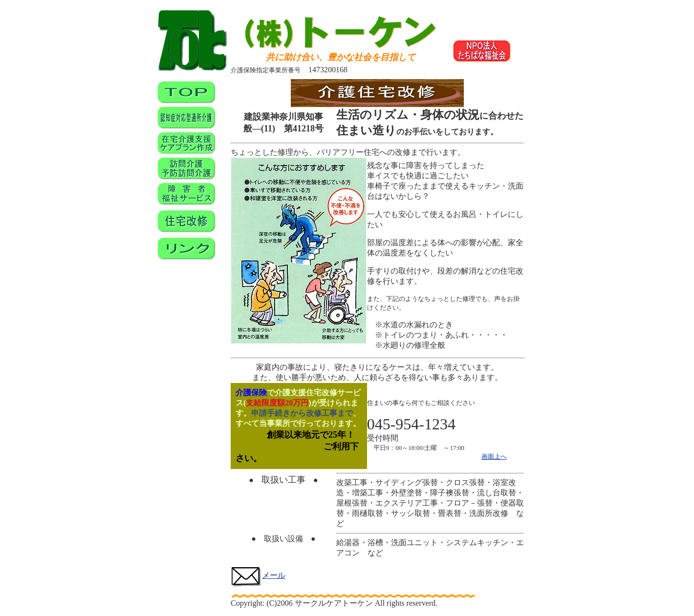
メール (258, 575)
